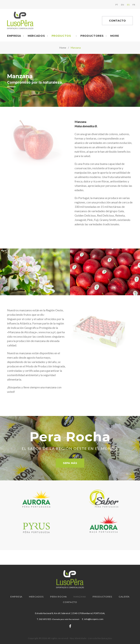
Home (63, 46)
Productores (92, 34)
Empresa (14, 34)
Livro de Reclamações (100, 638)
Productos (61, 34)
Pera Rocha (59, 597)
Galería (124, 597)
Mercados (36, 34)
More (115, 34)
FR (132, 4)
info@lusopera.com (94, 619)
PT (114, 4)
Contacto (117, 19)
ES (126, 4)
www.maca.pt (47, 330)
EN (120, 4)
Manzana (80, 597)
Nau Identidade (78, 638)
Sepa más (70, 462)
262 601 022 (59, 619)
